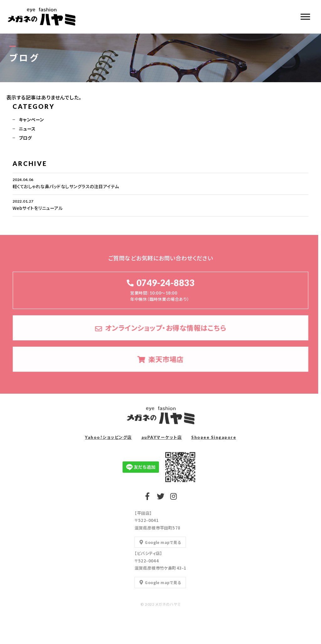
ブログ (25, 138)
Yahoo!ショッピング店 (108, 437)
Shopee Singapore (214, 437)
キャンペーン (32, 120)
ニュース (27, 129)
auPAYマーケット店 (162, 437)
